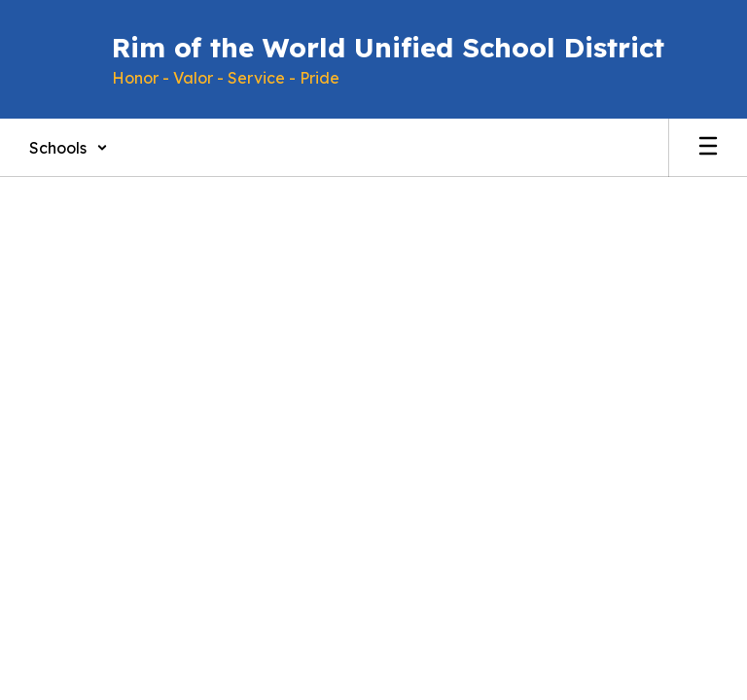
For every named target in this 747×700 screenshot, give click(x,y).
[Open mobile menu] (708, 148)
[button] (69, 148)
